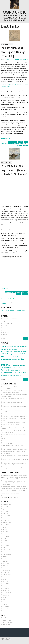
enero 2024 (5, 513)
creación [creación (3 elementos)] (18, 349)
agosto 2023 (6, 525)
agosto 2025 (6, 507)
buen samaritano (10, 292)
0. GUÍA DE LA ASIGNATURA (10, 319)
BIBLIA (4, 330)
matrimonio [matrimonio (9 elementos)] (22, 359)
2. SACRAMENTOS (7, 323)
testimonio (25, 294)
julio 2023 (5, 527)
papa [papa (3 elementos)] (9, 365)
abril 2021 (5, 559)
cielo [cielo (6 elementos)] (6, 346)
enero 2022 (5, 547)
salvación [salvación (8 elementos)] (22, 373)
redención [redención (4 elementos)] (13, 368)
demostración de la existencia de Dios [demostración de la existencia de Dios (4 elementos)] (10, 351)
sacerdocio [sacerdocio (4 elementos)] (17, 370)
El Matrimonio (6, 441)
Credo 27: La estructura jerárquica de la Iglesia (14, 422)
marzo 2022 (5, 543)
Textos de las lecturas (6, 228)
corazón (17, 292)
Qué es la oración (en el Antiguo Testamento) (16, 488)
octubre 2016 (6, 609)
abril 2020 (5, 579)
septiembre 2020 (7, 575)
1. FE (4, 321)
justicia (26, 142)
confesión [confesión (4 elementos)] (3, 349)
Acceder (5, 618)
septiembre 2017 (7, 595)
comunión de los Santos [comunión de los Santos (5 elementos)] (20, 347)
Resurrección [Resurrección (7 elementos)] (6, 370)
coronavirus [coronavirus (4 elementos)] (13, 349)
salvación (18, 294)
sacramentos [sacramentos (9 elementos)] (6, 373)
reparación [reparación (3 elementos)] (18, 368)
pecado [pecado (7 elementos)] (13, 365)
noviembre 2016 (6, 606)
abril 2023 (5, 534)
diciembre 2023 (6, 516)
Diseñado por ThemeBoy (6, 639)
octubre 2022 (6, 538)
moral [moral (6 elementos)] (13, 362)
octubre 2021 (6, 552)
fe (21, 292)
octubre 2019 (6, 591)
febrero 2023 (6, 536)
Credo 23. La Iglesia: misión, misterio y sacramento (15, 435)
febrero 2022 (6, 545)
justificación (5, 144)
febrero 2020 (6, 584)
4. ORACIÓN (6, 328)
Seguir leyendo (5, 138)
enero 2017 (5, 604)
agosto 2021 (6, 557)
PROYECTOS (6, 332)
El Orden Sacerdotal (7, 443)
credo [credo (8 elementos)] (22, 349)
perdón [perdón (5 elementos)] (3, 368)
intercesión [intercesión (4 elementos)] (9, 357)
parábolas (25, 144)
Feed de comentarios (8, 622)
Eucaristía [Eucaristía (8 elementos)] (5, 354)
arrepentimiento (13, 142)
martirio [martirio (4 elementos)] (15, 360)
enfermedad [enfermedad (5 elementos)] (23, 351)
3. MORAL (5, 326)
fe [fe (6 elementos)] (25, 354)
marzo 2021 (5, 561)
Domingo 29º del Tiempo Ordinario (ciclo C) (16, 59)
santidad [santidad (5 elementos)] (3, 375)
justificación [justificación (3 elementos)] (14, 357)
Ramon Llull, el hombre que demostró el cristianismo (15, 449)
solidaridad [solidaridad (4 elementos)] (12, 375)
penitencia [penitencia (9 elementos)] (21, 365)
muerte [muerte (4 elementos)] (17, 362)
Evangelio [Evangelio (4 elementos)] (11, 354)
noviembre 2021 (6, 550)
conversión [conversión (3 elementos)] (8, 349)
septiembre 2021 (7, 554)
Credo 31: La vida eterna (8, 414)
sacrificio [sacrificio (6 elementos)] (15, 373)
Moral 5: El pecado (13, 498)
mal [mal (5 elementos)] (18, 357)
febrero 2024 (6, 511)
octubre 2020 (6, 572)
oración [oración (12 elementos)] (4, 365)
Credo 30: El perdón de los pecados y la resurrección (15, 416)
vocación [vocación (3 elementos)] (20, 375)
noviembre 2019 (6, 588)
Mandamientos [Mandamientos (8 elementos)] (7, 359)
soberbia (25, 145)
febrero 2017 (6, 602)
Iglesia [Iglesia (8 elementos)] (3, 356)
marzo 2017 (5, 600)
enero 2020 (5, 586)
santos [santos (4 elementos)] (8, 375)
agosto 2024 (6, 509)
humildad (20, 142)
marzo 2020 (5, 581)
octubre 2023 (6, 520)
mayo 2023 (5, 532)
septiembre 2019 (7, 593)
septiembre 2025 (7, 504)
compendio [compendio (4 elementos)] (11, 347)
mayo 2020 (5, 577)
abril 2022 (5, 541)
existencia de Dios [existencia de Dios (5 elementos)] (19, 354)
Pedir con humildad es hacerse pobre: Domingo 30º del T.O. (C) (13, 52)
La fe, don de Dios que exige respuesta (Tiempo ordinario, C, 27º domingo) (14, 170)
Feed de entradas (7, 620)
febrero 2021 (6, 563)
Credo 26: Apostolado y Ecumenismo (11, 425)
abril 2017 (5, 597)
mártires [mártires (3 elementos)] (21, 362)
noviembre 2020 (6, 570)
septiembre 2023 (7, 523)
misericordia (13, 144)
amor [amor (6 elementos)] (3, 346)
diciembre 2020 (6, 568)
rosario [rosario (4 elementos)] (13, 370)
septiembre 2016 (7, 611)
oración (19, 144)
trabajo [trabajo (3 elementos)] (17, 375)
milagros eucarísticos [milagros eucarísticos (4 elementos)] (6, 362)
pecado (20, 145)
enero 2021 (5, 566)
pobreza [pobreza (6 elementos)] (8, 368)
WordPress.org (6, 625)
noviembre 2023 (6, 518)
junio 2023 (5, 529)
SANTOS (5, 335)
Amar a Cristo (14, 12)
